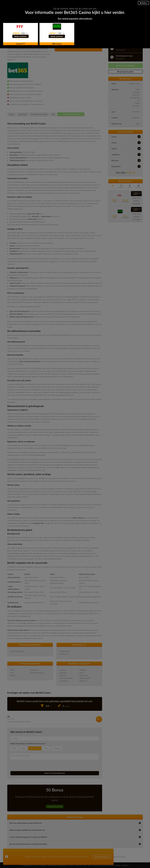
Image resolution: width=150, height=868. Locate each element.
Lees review (20, 39)
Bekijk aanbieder (20, 36)
